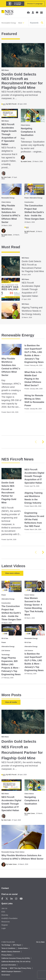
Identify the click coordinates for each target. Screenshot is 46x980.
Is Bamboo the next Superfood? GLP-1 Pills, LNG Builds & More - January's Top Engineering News (34, 354)
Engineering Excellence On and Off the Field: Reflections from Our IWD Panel (34, 520)
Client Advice (26, 125)
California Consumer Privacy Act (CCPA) (16, 958)
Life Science (6, 651)
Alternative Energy (36, 198)
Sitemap (4, 968)
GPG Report (17, 945)
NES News (5, 70)
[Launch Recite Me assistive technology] (15, 4)
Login (4, 928)
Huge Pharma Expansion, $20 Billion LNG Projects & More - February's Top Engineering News (11, 666)
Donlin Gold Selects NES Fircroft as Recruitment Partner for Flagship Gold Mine (22, 81)
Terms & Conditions (8, 948)
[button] (43, 442)
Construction (29, 202)
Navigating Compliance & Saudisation (28, 132)
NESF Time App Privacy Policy (20, 968)
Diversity (5, 915)
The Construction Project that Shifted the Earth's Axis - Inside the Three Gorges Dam (34, 212)
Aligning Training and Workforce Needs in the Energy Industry (32, 311)
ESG (3, 912)
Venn (43, 942)
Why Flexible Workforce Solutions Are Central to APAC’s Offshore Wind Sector (11, 214)
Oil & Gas (5, 638)
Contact (5, 888)
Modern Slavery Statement (11, 952)
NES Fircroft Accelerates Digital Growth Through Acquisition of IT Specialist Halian (9, 134)
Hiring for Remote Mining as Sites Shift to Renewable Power (34, 400)
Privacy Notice (7, 955)
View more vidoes (12, 573)
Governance (6, 975)
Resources (6, 922)
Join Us (4, 908)
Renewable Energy (9, 23)
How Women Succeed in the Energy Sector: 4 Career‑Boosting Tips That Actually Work (34, 606)
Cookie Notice (23, 948)
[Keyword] (34, 23)
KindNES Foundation (10, 918)
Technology (6, 655)
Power (27, 198)
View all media (11, 702)
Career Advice (29, 595)
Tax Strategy (6, 945)
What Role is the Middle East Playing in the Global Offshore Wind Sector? (33, 379)
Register (5, 925)
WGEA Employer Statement (11, 972)
